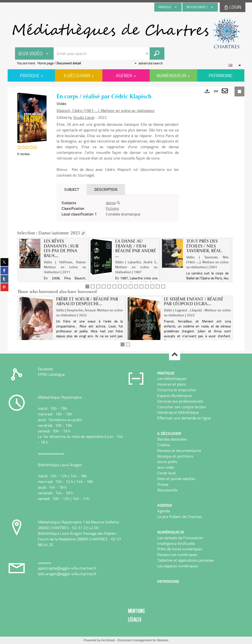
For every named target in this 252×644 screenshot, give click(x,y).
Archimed (108, 640)
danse (111, 203)
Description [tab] (106, 189)
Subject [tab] (72, 189)
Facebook (46, 369)
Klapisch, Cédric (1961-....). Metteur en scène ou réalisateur (106, 110)
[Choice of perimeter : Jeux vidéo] (34, 54)
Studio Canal (84, 117)
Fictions (112, 208)
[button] (32, 117)
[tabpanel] (118, 208)
